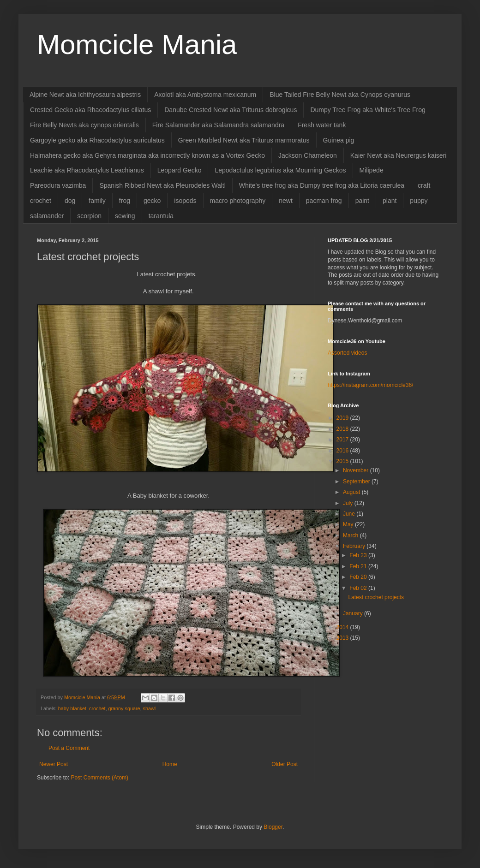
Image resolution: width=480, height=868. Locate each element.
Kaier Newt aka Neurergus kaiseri (399, 155)
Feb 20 (359, 577)
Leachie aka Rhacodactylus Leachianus (87, 170)
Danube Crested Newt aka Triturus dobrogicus (231, 110)
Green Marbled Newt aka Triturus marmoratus (244, 140)
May (349, 524)
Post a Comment (69, 748)
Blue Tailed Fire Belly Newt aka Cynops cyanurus (340, 95)
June (350, 514)
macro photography (238, 201)
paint (362, 201)
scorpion (89, 216)
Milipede (372, 170)
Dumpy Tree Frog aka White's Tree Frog (368, 110)
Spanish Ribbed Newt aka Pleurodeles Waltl (162, 185)
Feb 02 (359, 588)
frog (125, 201)
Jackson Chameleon (308, 155)
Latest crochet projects (376, 597)
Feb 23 (359, 555)
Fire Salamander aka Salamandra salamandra (218, 125)
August (352, 492)
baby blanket (72, 708)
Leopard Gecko (180, 170)
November (357, 470)
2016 (343, 451)
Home (170, 764)
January (354, 613)
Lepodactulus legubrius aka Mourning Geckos (280, 170)
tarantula (161, 216)
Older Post (285, 764)
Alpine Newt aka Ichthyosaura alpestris (85, 95)
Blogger (273, 827)
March (351, 535)
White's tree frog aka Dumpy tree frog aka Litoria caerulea (322, 185)
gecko (152, 201)
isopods (185, 201)
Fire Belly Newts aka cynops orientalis (84, 125)
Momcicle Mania (137, 45)
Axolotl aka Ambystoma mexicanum (205, 95)
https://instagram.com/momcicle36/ (370, 385)
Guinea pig (339, 140)
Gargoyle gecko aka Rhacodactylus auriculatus (97, 140)
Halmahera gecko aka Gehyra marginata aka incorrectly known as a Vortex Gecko (147, 155)
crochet (41, 201)
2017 (343, 440)
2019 (343, 418)
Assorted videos (347, 353)
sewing (125, 216)
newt (286, 201)
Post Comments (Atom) (99, 778)
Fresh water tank (322, 125)
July (349, 503)
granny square (124, 708)
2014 (343, 627)
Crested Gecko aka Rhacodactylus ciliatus (90, 110)
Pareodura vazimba (58, 185)
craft (424, 185)
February (355, 546)
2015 (343, 461)
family (97, 201)
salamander (47, 216)
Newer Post (54, 764)
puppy (419, 201)
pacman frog (324, 201)
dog (70, 201)
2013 (343, 638)
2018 (343, 429)
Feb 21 (359, 566)
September (357, 482)
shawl (150, 708)
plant (390, 201)
